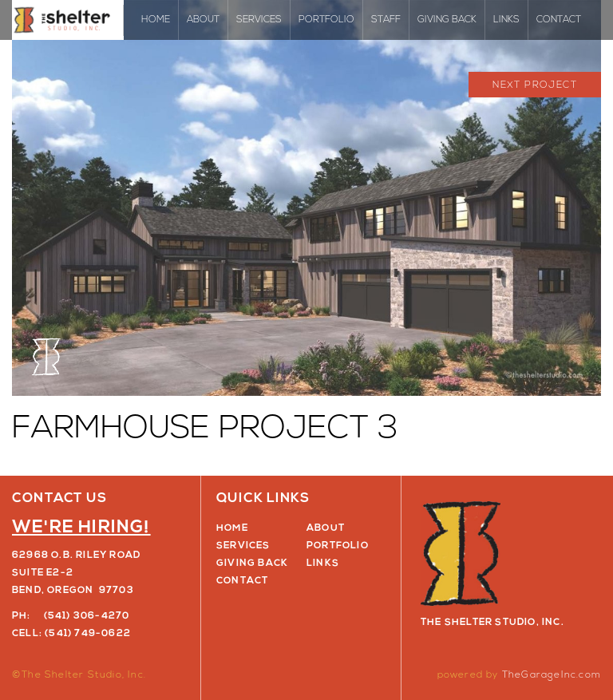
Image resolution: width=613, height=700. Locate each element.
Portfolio (326, 20)
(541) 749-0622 (88, 634)
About (203, 20)
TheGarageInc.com (552, 675)
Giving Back (447, 20)
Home (156, 20)
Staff (386, 20)
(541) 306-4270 (87, 616)
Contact (559, 20)
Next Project (535, 85)
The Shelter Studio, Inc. (68, 20)
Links (506, 20)
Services (259, 20)
